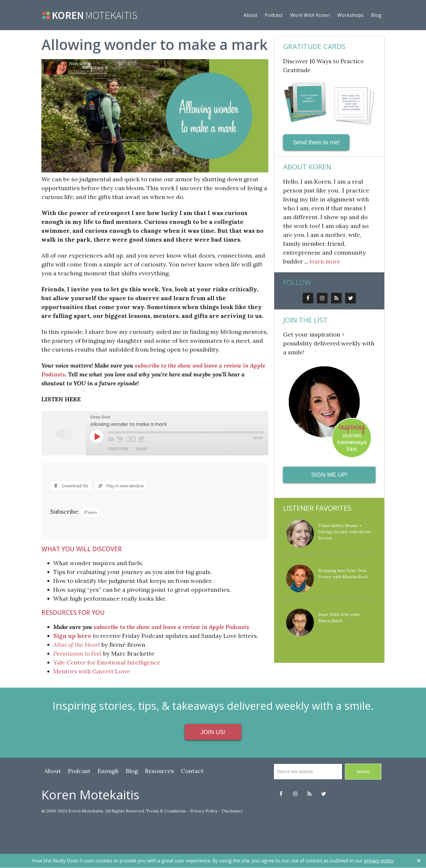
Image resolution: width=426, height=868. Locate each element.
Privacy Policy (204, 811)
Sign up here (72, 636)
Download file (71, 486)
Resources (159, 771)
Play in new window (121, 486)
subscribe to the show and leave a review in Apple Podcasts (171, 627)
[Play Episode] (97, 437)
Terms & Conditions (166, 811)
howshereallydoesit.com (90, 15)
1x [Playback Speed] (131, 439)
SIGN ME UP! (329, 475)
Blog (132, 771)
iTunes (90, 512)
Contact (192, 771)
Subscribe (118, 449)
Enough (108, 771)
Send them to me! (316, 142)
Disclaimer (232, 811)
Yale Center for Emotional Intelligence (107, 662)
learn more (325, 261)
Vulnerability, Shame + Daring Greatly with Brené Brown (345, 532)
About (53, 771)
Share (142, 449)
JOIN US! (213, 732)
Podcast (79, 771)
